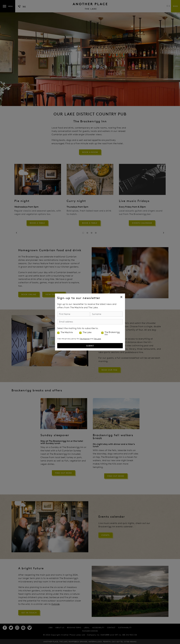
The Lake (87, 332)
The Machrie (67, 332)
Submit (90, 346)
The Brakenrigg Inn (112, 333)
